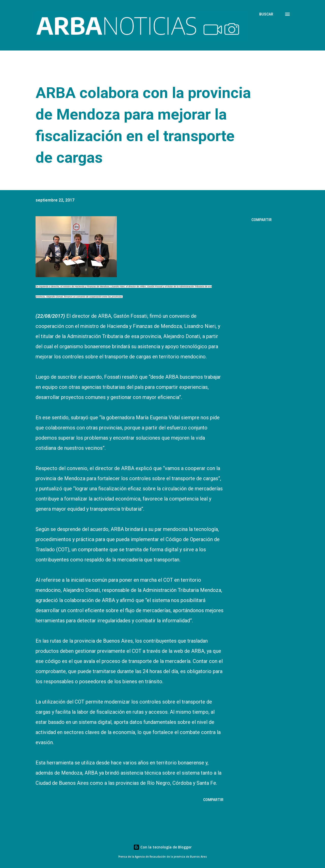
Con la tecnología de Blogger (162, 847)
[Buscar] (266, 14)
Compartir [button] (262, 220)
